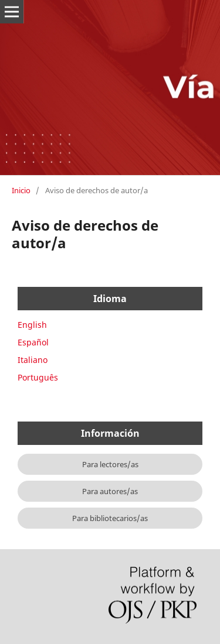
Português (38, 377)
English (32, 325)
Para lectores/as (110, 464)
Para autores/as (110, 491)
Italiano (33, 360)
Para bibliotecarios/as (110, 518)
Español (33, 342)
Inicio (21, 190)
